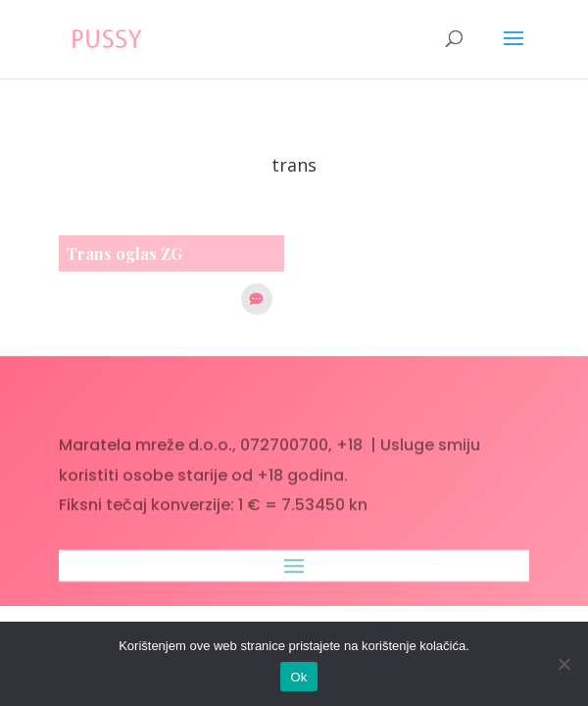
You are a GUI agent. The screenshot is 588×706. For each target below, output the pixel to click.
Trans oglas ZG (124, 253)
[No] (563, 664)
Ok (298, 677)
